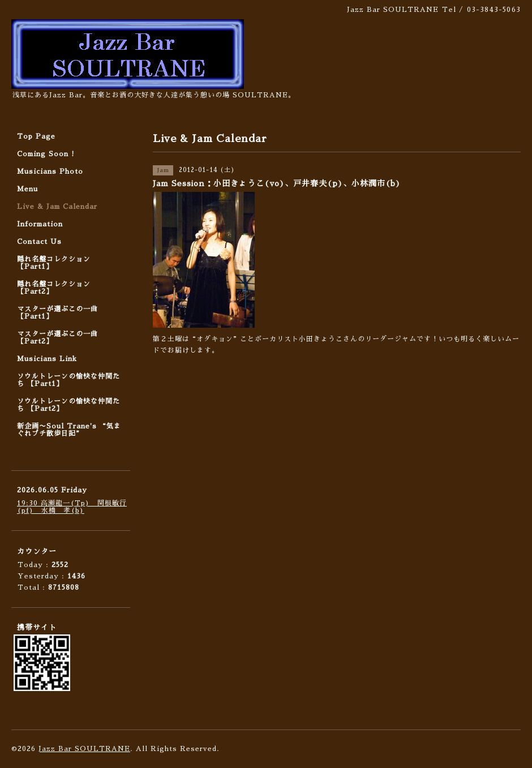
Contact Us (39, 242)
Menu (27, 189)
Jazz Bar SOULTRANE (84, 749)
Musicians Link (47, 359)
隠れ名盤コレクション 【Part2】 (54, 288)
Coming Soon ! (46, 154)
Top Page (36, 136)
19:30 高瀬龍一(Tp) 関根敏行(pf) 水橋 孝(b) (72, 507)
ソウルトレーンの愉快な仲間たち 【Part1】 (68, 380)
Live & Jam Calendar (57, 207)
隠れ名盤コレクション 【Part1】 (54, 263)
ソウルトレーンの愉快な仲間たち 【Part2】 (68, 405)
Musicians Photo (50, 171)
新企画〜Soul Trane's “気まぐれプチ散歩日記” (69, 430)
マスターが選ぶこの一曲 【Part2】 (57, 338)
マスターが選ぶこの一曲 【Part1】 (57, 313)
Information (40, 224)
